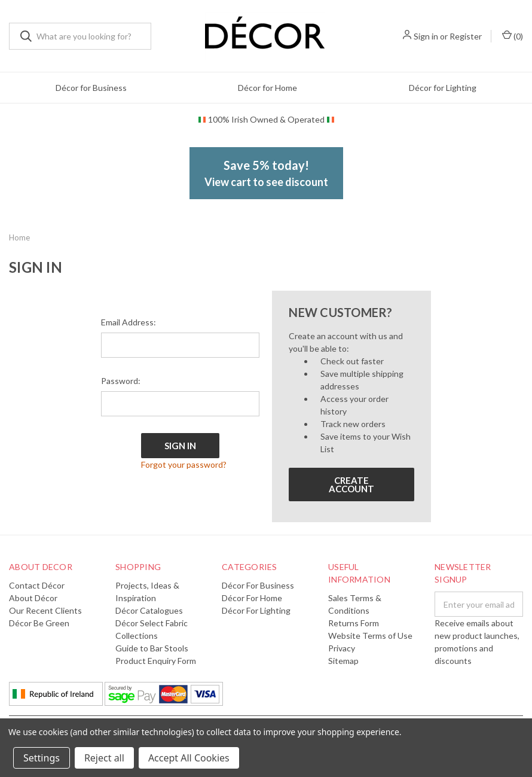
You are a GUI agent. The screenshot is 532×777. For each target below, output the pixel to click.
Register (466, 36)
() (513, 36)
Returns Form (354, 623)
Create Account (351, 485)
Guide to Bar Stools (152, 648)
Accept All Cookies (189, 758)
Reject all (104, 758)
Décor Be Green (39, 623)
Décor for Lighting (443, 88)
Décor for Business (91, 88)
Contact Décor (37, 585)
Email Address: (129, 322)
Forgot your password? (184, 464)
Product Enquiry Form (156, 661)
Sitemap (343, 661)
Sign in (426, 36)
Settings (42, 758)
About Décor (33, 598)
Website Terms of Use (370, 636)
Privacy (342, 648)
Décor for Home (267, 88)
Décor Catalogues (149, 610)
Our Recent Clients (45, 610)
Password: (121, 381)
